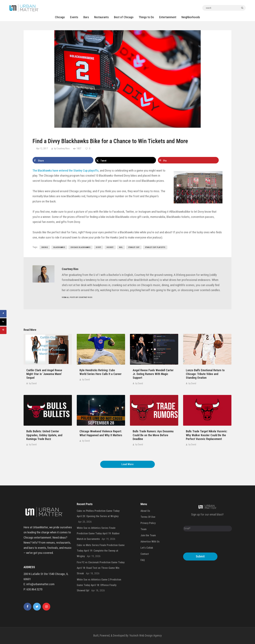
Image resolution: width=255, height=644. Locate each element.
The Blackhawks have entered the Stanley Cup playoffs (66, 171)
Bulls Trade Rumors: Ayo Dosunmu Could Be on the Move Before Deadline (153, 435)
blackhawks (59, 247)
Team (144, 529)
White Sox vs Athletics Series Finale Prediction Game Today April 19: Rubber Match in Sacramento (98, 533)
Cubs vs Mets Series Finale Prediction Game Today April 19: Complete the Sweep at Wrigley (101, 551)
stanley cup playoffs (155, 247)
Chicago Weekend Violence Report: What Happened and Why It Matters (101, 433)
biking (45, 247)
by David (33, 383)
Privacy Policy (148, 523)
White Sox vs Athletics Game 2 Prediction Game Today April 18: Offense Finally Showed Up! (99, 585)
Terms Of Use (148, 517)
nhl (121, 247)
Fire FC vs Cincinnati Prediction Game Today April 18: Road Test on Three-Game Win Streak (101, 568)
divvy (99, 247)
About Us (145, 511)
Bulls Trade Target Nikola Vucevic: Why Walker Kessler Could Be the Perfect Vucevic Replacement (207, 435)
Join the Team (148, 535)
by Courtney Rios (62, 148)
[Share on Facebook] (63, 160)
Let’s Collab (147, 548)
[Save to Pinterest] (188, 160)
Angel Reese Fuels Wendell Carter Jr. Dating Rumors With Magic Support (153, 374)
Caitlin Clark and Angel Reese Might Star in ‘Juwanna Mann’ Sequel (44, 374)
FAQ (143, 560)
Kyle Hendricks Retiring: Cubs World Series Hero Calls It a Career (101, 372)
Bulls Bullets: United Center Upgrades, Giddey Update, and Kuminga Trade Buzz (44, 435)
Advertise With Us (150, 542)
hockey (110, 247)
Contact (145, 554)
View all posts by (77, 297)
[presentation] (208, 543)
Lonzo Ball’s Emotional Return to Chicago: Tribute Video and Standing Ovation (205, 374)
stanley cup (134, 247)
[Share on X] (126, 160)
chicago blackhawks (81, 247)
